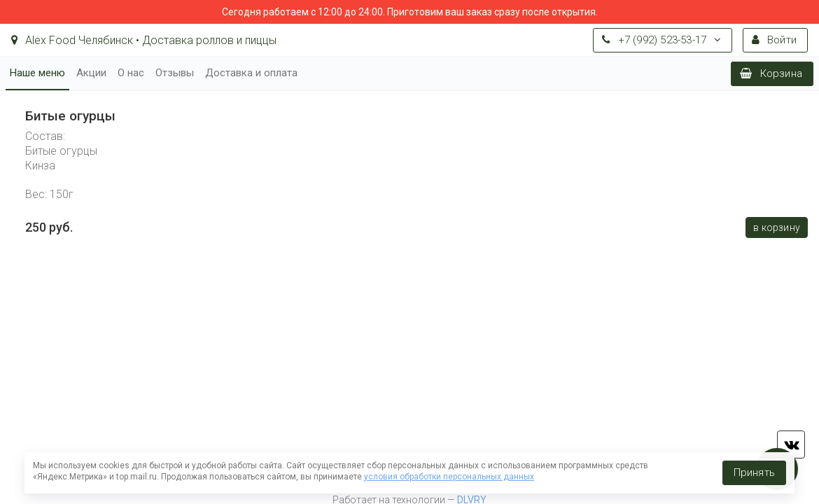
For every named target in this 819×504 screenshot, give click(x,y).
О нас (131, 73)
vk (791, 444)
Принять (754, 472)
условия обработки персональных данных (449, 477)
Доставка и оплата (251, 73)
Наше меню (37, 73)
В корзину (777, 227)
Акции (91, 73)
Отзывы (175, 73)
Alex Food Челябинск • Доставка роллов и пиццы (144, 40)
